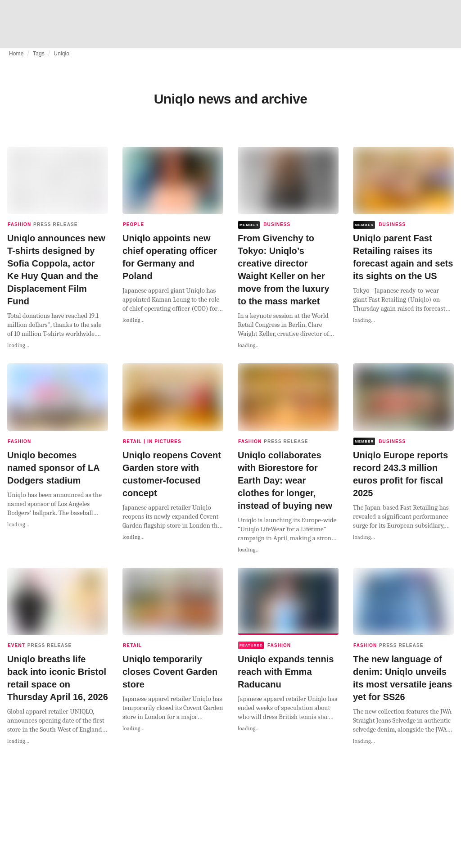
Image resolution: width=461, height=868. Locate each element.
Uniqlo (61, 54)
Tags (39, 54)
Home (16, 54)
